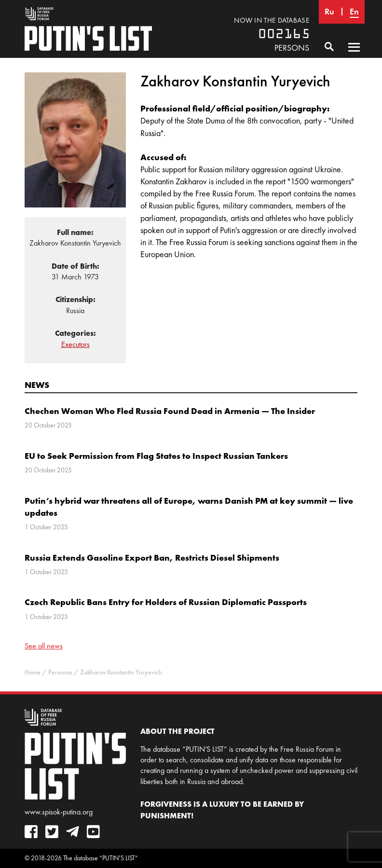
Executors (75, 344)
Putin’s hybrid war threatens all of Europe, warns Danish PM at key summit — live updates (189, 507)
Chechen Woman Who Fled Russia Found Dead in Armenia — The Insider (170, 411)
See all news (44, 646)
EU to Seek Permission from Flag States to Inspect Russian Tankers (156, 456)
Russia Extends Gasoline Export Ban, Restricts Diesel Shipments (152, 558)
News (37, 385)
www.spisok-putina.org (59, 812)
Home (33, 672)
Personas (60, 672)
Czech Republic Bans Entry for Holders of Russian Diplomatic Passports (166, 602)
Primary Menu (354, 56)
